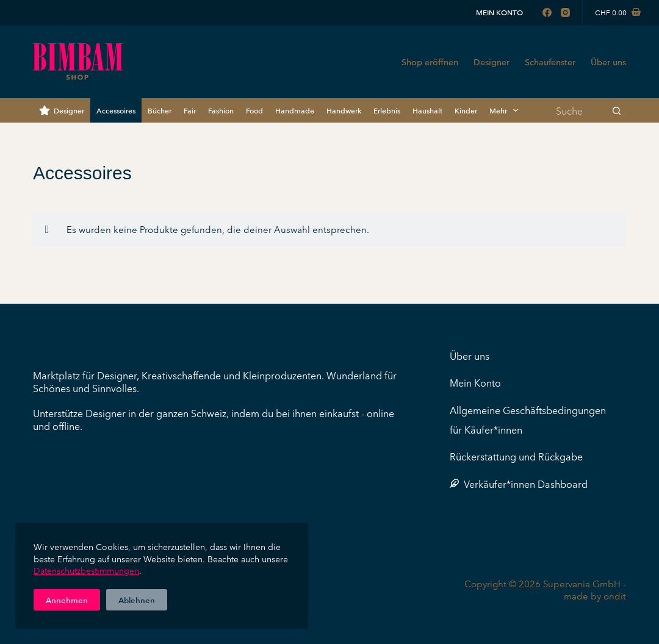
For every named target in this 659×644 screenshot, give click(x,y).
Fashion (221, 110)
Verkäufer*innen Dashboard (519, 484)
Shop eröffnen (430, 62)
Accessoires (116, 110)
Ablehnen (137, 599)
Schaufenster (550, 62)
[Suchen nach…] (577, 110)
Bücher (160, 110)
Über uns (608, 62)
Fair (190, 110)
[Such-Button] (617, 110)
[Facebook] (547, 13)
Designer (492, 62)
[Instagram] (565, 13)
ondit (615, 596)
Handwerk (344, 110)
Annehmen (67, 599)
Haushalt (427, 110)
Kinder (466, 110)
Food (254, 110)
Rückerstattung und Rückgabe (516, 456)
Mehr (506, 110)
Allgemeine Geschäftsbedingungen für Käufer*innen (528, 420)
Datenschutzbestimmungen (86, 570)
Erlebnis (387, 110)
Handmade (295, 110)
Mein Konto (499, 12)
